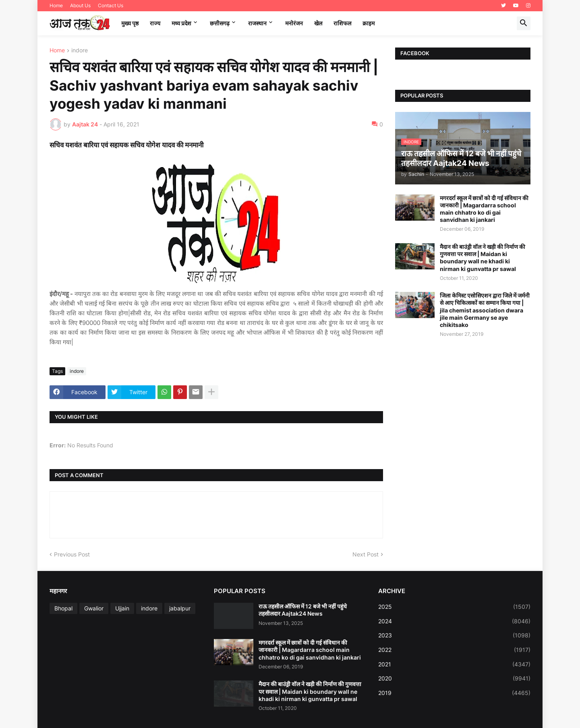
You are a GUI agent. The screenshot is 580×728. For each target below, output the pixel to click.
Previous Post (72, 554)
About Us (80, 5)
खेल (318, 23)
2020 (454, 678)
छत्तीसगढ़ (220, 23)
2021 (454, 664)
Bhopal (63, 608)
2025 (454, 607)
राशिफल (342, 23)
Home (56, 5)
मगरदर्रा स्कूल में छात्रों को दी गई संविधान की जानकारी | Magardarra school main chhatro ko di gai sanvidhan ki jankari (484, 209)
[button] (524, 23)
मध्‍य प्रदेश (181, 23)
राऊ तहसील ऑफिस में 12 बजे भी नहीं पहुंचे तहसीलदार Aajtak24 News (303, 610)
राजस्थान (257, 23)
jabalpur (180, 608)
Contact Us (111, 5)
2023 (454, 635)
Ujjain (122, 608)
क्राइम (369, 23)
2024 (454, 621)
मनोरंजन (294, 23)
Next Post (366, 554)
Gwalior (94, 608)
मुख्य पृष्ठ (130, 23)
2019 (454, 693)
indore (80, 51)
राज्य (155, 23)
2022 (454, 650)
